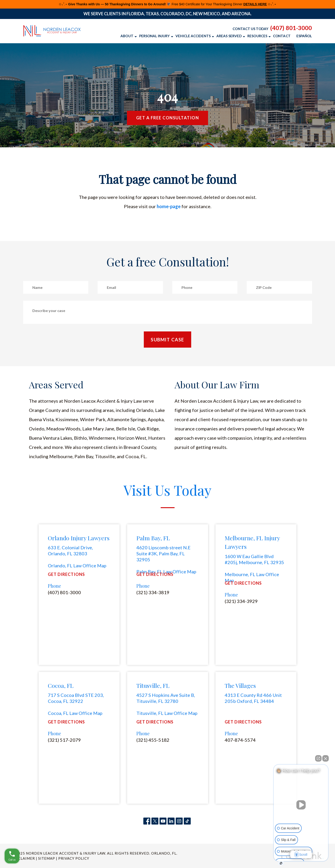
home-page (169, 206)
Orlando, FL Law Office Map (77, 565)
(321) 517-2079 (64, 740)
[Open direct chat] (318, 758)
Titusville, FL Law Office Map (167, 713)
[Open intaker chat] (281, 863)
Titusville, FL (153, 685)
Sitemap (47, 858)
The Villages (240, 685)
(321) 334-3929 (241, 601)
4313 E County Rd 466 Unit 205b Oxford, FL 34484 (253, 698)
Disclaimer (23, 858)
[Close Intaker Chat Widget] (326, 758)
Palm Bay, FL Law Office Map (166, 571)
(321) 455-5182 (153, 740)
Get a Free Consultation (168, 118)
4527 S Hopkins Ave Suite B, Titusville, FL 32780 (166, 698)
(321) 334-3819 (153, 592)
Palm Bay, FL (153, 538)
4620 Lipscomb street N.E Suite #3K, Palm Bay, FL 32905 (163, 553)
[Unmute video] (301, 805)
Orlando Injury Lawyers (79, 538)
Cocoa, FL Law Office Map (75, 713)
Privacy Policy (74, 858)
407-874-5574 (240, 740)
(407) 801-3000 (291, 28)
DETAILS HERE (255, 4)
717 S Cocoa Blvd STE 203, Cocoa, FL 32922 (76, 698)
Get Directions (66, 574)
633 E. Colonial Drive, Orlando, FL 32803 (70, 550)
